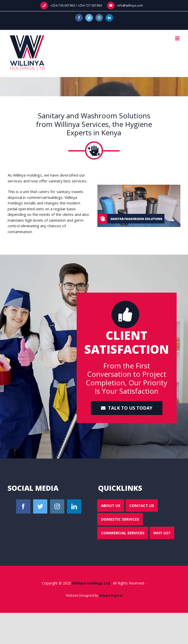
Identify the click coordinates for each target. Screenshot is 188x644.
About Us (111, 505)
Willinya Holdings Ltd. (91, 583)
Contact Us (142, 505)
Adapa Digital (111, 595)
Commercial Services (123, 533)
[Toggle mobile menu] (178, 38)
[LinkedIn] (74, 506)
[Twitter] (40, 506)
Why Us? (162, 533)
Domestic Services (120, 519)
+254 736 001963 (63, 5)
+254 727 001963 (90, 5)
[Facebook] (23, 506)
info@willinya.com (130, 5)
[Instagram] (57, 506)
